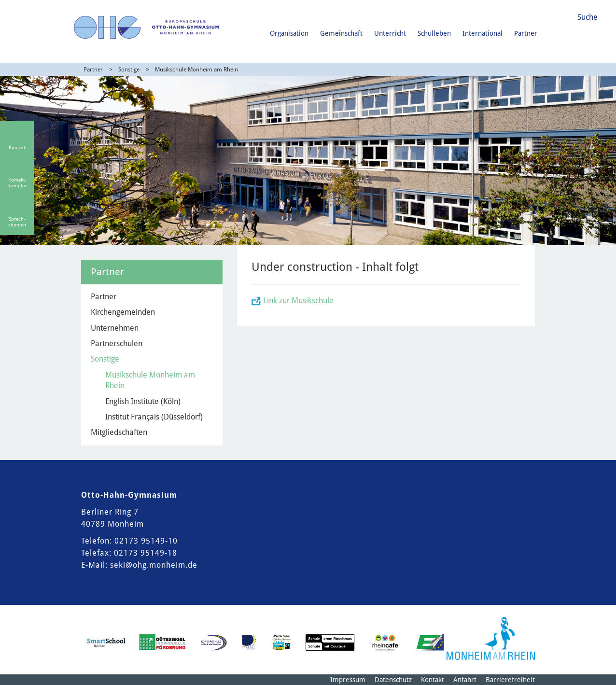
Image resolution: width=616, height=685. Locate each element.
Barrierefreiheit (510, 680)
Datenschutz (393, 680)
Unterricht (390, 33)
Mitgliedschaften (119, 432)
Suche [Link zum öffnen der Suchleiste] (588, 17)
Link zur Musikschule (298, 301)
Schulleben (434, 33)
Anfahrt (465, 680)
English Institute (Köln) (143, 401)
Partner (526, 33)
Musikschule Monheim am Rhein (196, 70)
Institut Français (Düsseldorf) (154, 417)
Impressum (348, 680)
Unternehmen (115, 328)
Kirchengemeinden (123, 312)
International (483, 33)
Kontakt (433, 680)
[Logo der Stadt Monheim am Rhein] (491, 638)
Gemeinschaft (341, 33)
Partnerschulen (117, 343)
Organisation (289, 33)
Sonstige (129, 70)
